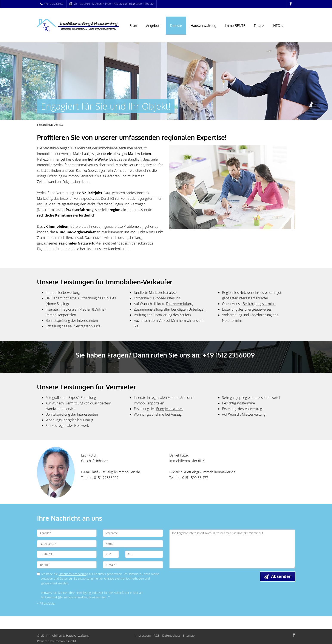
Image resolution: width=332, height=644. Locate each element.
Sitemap (189, 635)
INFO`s (278, 26)
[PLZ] (111, 554)
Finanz (259, 26)
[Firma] (133, 544)
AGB (157, 635)
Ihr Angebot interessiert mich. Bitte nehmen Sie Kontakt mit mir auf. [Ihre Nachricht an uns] (232, 549)
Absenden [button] (281, 576)
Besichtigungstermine (239, 403)
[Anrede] (67, 533)
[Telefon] (67, 565)
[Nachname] (67, 544)
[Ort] (144, 554)
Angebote (154, 26)
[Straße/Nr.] (67, 554)
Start (134, 26)
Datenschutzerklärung (73, 574)
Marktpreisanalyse (163, 293)
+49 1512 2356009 (54, 4)
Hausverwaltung (203, 26)
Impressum (143, 635)
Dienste (176, 26)
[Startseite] (78, 25)
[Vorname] (133, 533)
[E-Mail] (133, 565)
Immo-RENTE (235, 26)
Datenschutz (171, 635)
